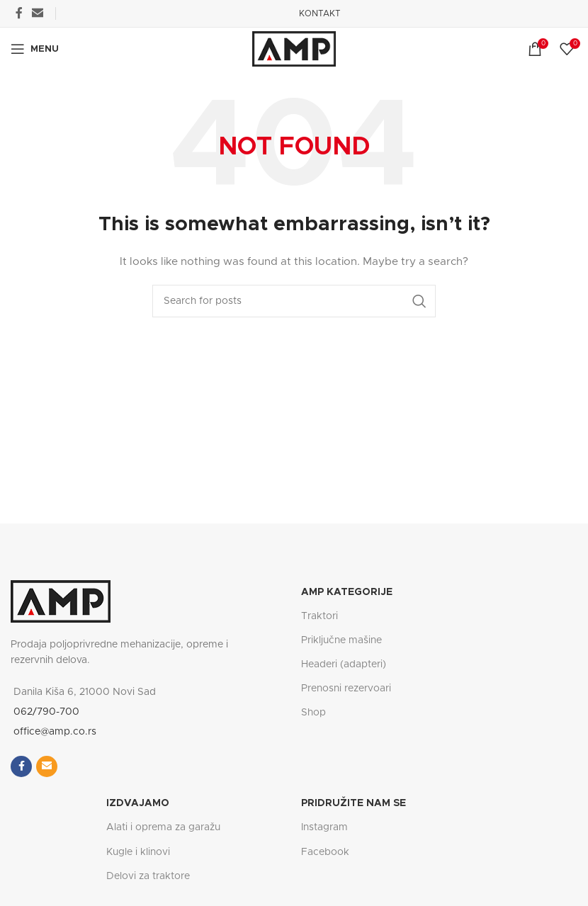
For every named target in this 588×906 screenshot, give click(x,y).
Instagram (324, 827)
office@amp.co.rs (55, 732)
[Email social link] (37, 13)
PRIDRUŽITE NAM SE (354, 803)
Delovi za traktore (148, 876)
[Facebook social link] (19, 13)
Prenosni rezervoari (346, 689)
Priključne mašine (341, 640)
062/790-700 (46, 712)
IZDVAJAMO (138, 803)
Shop (313, 713)
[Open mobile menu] (35, 49)
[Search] (294, 301)
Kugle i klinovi (138, 852)
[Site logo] (294, 49)
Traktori (320, 616)
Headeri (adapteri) (344, 664)
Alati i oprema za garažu (163, 827)
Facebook (325, 852)
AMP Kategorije (347, 592)
